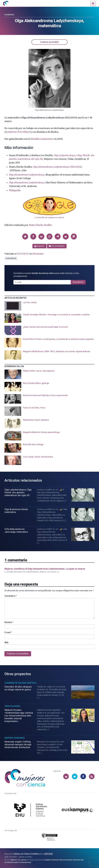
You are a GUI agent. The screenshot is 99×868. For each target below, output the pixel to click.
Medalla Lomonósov (42, 139)
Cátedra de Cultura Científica (26, 854)
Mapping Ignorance (15, 738)
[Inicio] (6, 3)
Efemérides (9, 15)
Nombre (9, 622)
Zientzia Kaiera (12, 706)
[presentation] (49, 306)
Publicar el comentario (18, 654)
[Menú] (93, 3)
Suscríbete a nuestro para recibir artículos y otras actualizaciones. (46, 275)
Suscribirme (78, 282)
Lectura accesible (49, 42)
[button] (25, 236)
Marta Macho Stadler (40, 225)
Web (6, 642)
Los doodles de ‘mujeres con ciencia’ (49, 217)
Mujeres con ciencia (19, 860)
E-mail (8, 632)
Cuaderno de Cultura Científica (21, 683)
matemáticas (11, 258)
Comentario (11, 596)
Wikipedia (15, 190)
